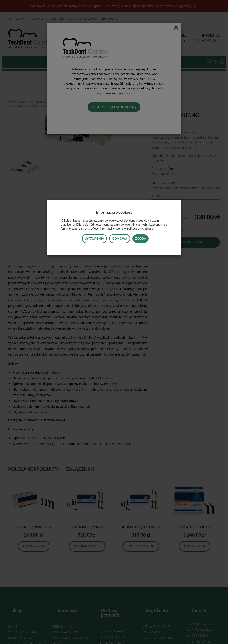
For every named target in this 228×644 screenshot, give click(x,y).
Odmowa (120, 238)
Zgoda (140, 238)
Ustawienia (94, 238)
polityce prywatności (140, 229)
